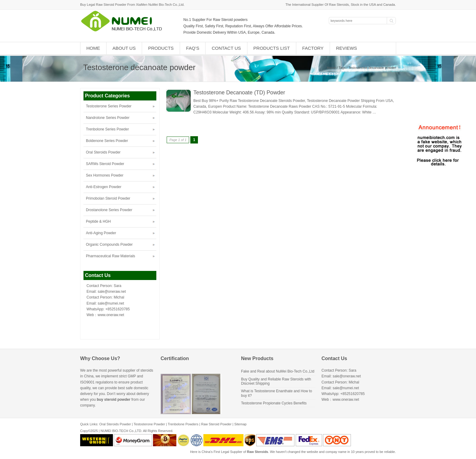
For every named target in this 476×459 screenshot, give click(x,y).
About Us (124, 48)
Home (93, 48)
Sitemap (240, 424)
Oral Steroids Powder (103, 152)
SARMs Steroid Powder (105, 164)
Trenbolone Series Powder (107, 129)
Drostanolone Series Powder (109, 210)
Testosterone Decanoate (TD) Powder (239, 93)
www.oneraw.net (111, 315)
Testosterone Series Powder (109, 106)
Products (161, 48)
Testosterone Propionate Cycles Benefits (274, 403)
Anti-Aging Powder (101, 233)
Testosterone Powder (149, 424)
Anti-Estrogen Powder (104, 187)
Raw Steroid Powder (216, 424)
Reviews (347, 48)
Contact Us (226, 48)
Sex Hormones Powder (105, 175)
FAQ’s (193, 48)
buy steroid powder (114, 400)
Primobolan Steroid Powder (108, 198)
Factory (313, 48)
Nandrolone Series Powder (108, 118)
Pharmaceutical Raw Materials (110, 256)
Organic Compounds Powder (109, 245)
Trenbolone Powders (183, 424)
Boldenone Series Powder (107, 141)
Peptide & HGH (98, 221)
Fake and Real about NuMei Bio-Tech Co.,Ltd (278, 371)
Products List (272, 48)
